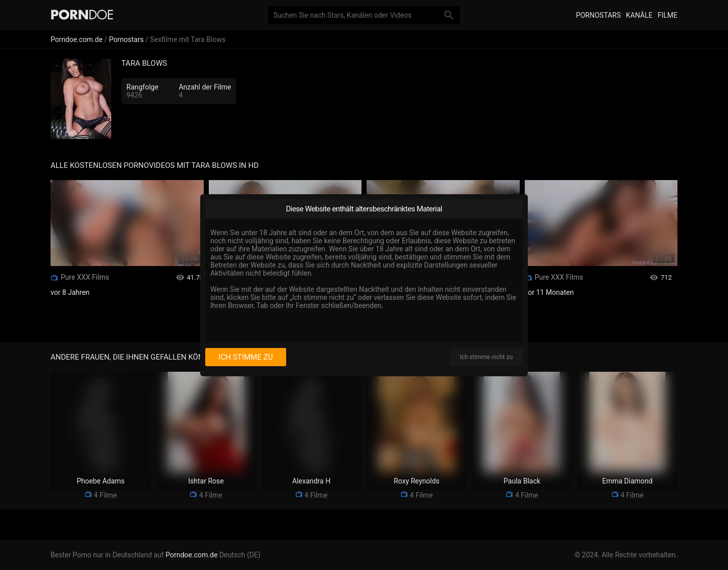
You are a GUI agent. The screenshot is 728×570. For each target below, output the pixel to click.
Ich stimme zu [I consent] (245, 357)
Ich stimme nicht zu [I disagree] (486, 357)
